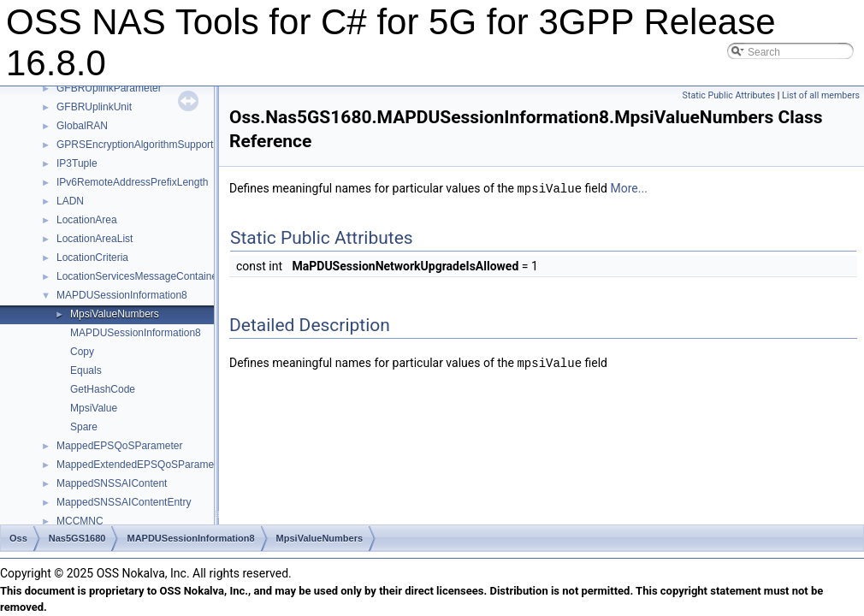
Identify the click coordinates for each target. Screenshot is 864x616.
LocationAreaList (95, 239)
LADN (70, 201)
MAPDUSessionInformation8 (122, 295)
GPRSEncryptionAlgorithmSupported (141, 145)
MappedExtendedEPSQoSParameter (141, 465)
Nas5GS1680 (77, 538)
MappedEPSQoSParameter (119, 446)
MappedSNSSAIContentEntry (124, 502)
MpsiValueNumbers (115, 314)
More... (628, 188)
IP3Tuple (77, 163)
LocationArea (87, 220)
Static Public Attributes (729, 95)
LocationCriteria (92, 258)
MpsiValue (94, 408)
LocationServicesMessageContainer (139, 276)
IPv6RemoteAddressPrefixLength (132, 182)
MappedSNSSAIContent (112, 483)
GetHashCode (103, 389)
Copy (82, 352)
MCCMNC (80, 521)
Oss (18, 538)
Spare (84, 427)
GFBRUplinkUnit (94, 107)
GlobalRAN (82, 126)
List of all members (821, 95)
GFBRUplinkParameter (109, 88)
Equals (86, 370)
